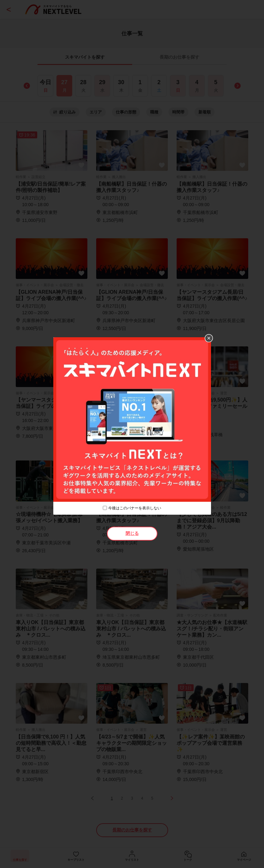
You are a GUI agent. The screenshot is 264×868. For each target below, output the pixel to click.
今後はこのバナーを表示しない (135, 508)
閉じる (132, 533)
